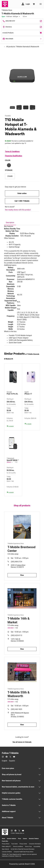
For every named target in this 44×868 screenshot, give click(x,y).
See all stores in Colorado (22, 742)
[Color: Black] (9, 165)
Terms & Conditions (12, 152)
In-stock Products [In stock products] (22, 33)
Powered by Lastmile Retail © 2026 (22, 864)
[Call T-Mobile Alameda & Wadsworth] (22, 21)
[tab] (10, 223)
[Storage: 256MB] (10, 176)
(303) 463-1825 (16, 709)
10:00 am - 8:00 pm (20, 558)
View (22, 575)
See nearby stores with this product (18, 210)
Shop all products (22, 505)
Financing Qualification (14, 156)
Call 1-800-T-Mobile (22, 201)
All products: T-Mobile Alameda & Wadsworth (22, 47)
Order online (22, 193)
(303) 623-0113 (16, 635)
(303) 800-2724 (16, 562)
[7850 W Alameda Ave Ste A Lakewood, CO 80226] (22, 27)
